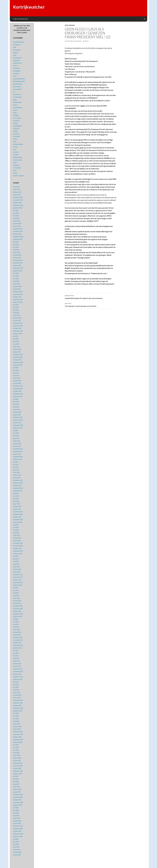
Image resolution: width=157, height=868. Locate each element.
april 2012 (16, 627)
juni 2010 (16, 685)
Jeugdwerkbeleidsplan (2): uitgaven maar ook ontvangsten (91, 297)
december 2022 (18, 292)
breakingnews (17, 58)
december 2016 (18, 480)
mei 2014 (16, 562)
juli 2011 (16, 651)
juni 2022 (16, 307)
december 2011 (18, 637)
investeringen (17, 97)
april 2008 (16, 753)
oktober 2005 (17, 831)
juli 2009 (16, 713)
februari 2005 (17, 852)
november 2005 (18, 829)
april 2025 (16, 218)
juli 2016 (16, 493)
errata (15, 76)
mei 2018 (16, 436)
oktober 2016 (17, 486)
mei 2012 (16, 624)
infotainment (17, 95)
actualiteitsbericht (19, 42)
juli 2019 (16, 399)
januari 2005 (17, 855)
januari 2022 (17, 321)
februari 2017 (17, 475)
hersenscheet (17, 89)
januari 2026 (17, 195)
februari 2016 (17, 507)
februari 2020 (17, 381)
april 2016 (16, 501)
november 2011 (18, 640)
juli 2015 (16, 525)
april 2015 (16, 533)
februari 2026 (17, 192)
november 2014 (18, 546)
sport (15, 150)
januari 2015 (17, 541)
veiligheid (16, 165)
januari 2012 (17, 635)
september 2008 (18, 740)
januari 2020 (17, 383)
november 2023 (18, 263)
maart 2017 (17, 472)
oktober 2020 (17, 360)
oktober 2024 (17, 234)
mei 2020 (16, 373)
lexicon (15, 105)
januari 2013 (17, 603)
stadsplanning (17, 157)
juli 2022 (16, 305)
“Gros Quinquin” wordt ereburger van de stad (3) (91, 305)
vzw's (15, 170)
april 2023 (16, 281)
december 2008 (18, 732)
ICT (14, 92)
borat (15, 55)
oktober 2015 (17, 517)
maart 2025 (17, 221)
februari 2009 (17, 727)
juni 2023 (16, 276)
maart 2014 (17, 567)
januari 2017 (17, 478)
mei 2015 (16, 530)
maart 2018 (17, 441)
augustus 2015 (18, 522)
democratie (17, 68)
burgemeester (17, 63)
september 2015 (18, 520)
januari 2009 (17, 729)
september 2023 (18, 268)
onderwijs (16, 129)
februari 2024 (17, 255)
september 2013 (18, 582)
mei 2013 (16, 593)
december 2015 (18, 512)
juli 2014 (16, 556)
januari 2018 (17, 446)
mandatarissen (18, 108)
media (15, 110)
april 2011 (16, 658)
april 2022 (16, 313)
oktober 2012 (17, 611)
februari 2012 (17, 632)
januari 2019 (17, 415)
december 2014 (18, 543)
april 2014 (16, 564)
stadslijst (16, 155)
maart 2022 (17, 315)
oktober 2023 (17, 266)
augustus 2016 (18, 491)
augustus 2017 (18, 459)
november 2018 (18, 420)
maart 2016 (17, 504)
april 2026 (16, 187)
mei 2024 (16, 247)
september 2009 (18, 708)
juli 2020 (16, 368)
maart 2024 (17, 252)
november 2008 (18, 734)
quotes (15, 139)
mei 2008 (16, 750)
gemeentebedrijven (19, 79)
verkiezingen (17, 168)
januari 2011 (17, 666)
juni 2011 (16, 653)
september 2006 (18, 803)
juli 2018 (16, 431)
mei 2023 (16, 279)
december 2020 (18, 355)
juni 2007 (16, 779)
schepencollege (18, 144)
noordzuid (16, 121)
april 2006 (16, 816)
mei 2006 (16, 813)
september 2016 (18, 488)
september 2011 (18, 645)
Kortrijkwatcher (29, 7)
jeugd (15, 100)
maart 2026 (17, 190)
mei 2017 (16, 467)
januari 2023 (17, 289)
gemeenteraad (17, 84)
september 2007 (18, 771)
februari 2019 (17, 412)
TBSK (15, 163)
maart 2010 (17, 693)
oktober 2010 (17, 674)
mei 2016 (16, 499)
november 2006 (18, 797)
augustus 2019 (18, 397)
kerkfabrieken (17, 102)
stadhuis (16, 152)
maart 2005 (17, 850)
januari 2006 (17, 823)
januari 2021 (17, 352)
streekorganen (18, 160)
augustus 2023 (18, 271)
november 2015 (18, 514)
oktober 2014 (17, 548)
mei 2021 (16, 342)
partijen (15, 131)
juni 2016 (16, 496)
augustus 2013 (18, 585)
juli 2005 (16, 839)
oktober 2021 (17, 328)
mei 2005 (16, 844)
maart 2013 (17, 598)
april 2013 (16, 596)
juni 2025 (16, 213)
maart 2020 (17, 378)
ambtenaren (17, 45)
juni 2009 (16, 716)
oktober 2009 (17, 706)
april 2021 (16, 344)
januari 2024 (17, 258)
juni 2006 (16, 810)
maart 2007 (17, 787)
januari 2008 (17, 761)
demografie (17, 71)
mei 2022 (16, 310)
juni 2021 (16, 339)
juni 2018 (16, 433)
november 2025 (18, 200)
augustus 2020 (18, 365)
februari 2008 (17, 758)
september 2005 (18, 834)
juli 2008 (16, 745)
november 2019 (18, 389)
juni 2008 (16, 748)
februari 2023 (17, 286)
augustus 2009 (18, 711)
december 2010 (18, 669)
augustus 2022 (18, 302)
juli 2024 (16, 242)
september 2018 (18, 425)
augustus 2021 (18, 334)
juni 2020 (16, 370)
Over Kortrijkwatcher (20, 19)
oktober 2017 (17, 454)
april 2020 (16, 376)
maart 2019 (17, 410)
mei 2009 (16, 719)
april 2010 (16, 690)
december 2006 (18, 795)
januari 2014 (17, 572)
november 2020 (18, 357)
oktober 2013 (17, 580)
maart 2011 (17, 661)
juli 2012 (16, 619)
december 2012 (18, 606)
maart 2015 (17, 535)
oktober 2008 (17, 737)
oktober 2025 (17, 203)
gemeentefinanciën (19, 81)
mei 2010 (16, 687)
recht (15, 142)
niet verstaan (17, 118)
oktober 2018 (17, 423)
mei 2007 (16, 782)
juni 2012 (16, 622)
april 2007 (16, 784)
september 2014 (18, 551)
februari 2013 (17, 601)
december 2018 (18, 417)
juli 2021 (16, 336)
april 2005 (16, 847)
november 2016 (18, 483)
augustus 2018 (18, 428)
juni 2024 (16, 245)
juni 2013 (16, 590)
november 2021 (18, 326)
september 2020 (18, 362)
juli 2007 (16, 776)
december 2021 (18, 323)
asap (15, 47)
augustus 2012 (18, 617)
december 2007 (18, 763)
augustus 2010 (18, 679)
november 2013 (18, 577)
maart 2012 (17, 630)
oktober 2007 (17, 768)
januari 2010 (17, 698)
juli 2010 (16, 682)
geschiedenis (70, 25)
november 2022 (18, 294)
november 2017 (18, 452)
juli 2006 (16, 808)
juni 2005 (16, 842)
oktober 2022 (17, 297)
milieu (15, 113)
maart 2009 (17, 724)
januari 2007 (17, 792)
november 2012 (18, 609)
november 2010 (18, 672)
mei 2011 (16, 656)
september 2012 (18, 614)
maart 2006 (17, 818)
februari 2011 (17, 664)
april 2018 (16, 438)
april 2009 (16, 721)
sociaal (15, 147)
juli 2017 (16, 462)
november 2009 (18, 703)
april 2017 (16, 470)
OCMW (15, 123)
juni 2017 (16, 465)
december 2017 (18, 449)
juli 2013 (16, 588)
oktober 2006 (17, 800)
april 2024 (16, 250)
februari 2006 (17, 821)
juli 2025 (16, 211)
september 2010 (18, 677)
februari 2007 (17, 789)
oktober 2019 (17, 391)
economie (16, 74)
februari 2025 (17, 224)
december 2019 (18, 386)
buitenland (16, 60)
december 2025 (18, 197)
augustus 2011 (18, 648)
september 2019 (18, 394)
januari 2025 (17, 226)
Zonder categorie (18, 176)
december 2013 (18, 575)
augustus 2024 (18, 239)
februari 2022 (17, 318)
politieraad (16, 136)
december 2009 (18, 700)
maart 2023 (17, 284)
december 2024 (18, 229)
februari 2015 (17, 538)
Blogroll (16, 53)
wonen (15, 173)
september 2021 (18, 331)
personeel (16, 134)
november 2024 (18, 231)
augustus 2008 (18, 742)
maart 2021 (17, 347)
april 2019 (16, 407)
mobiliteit (16, 115)
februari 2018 (17, 444)
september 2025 (18, 205)
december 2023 (18, 260)
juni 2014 (16, 559)
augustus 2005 (18, 837)
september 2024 (18, 237)
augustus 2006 (18, 805)
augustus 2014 (18, 554)
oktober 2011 (17, 643)
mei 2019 (16, 404)
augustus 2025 (18, 208)
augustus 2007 (18, 774)
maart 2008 (17, 755)
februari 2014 (17, 569)
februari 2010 (17, 695)
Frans (86, 41)
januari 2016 (17, 509)
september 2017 (18, 457)
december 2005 (18, 826)
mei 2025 (16, 216)
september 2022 (18, 300)
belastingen (17, 50)
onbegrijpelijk (17, 126)
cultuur (15, 66)
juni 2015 (16, 527)
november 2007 (18, 766)
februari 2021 (17, 349)
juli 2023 (16, 273)
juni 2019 (16, 402)
